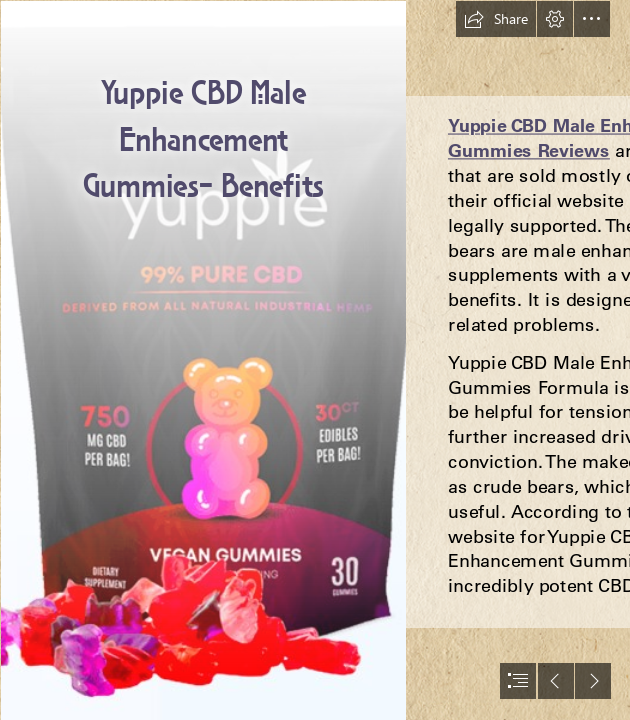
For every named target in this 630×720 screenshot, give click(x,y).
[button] (496, 19)
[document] (315, 360)
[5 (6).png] (202, 360)
